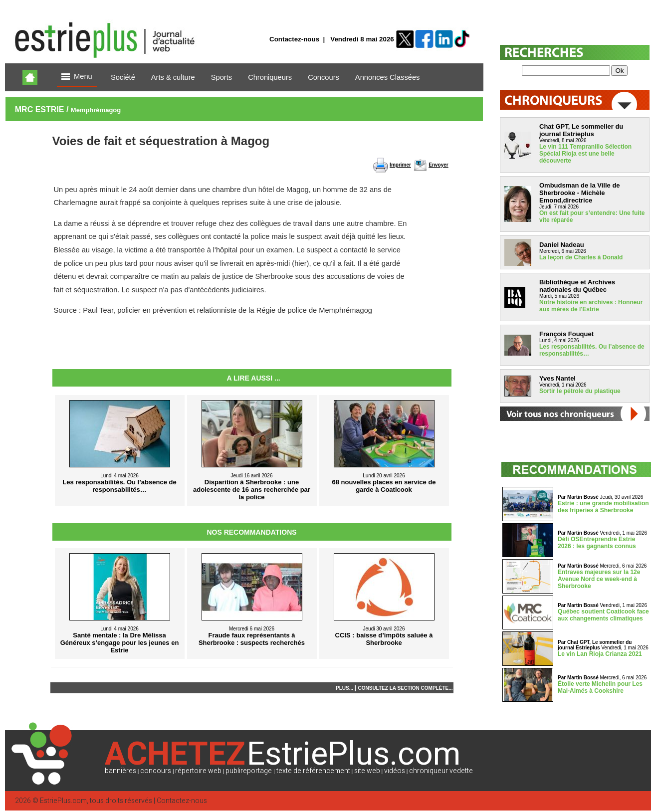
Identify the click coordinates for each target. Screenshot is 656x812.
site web (367, 771)
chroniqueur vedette (441, 771)
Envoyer (438, 165)
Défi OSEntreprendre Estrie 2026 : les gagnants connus (597, 543)
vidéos (395, 771)
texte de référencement (313, 771)
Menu (77, 77)
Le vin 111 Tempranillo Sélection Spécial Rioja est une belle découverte (585, 154)
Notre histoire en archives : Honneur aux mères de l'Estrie (591, 306)
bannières (120, 771)
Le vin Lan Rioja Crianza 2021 (600, 654)
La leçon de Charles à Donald (581, 257)
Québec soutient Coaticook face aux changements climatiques (603, 615)
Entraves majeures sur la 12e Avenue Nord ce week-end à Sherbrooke (599, 579)
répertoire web (198, 771)
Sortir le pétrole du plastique (580, 391)
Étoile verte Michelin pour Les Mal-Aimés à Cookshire (600, 687)
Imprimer (400, 165)
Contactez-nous (294, 39)
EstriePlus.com (63, 801)
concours (156, 771)
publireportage (249, 771)
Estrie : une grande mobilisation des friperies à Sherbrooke (603, 507)
